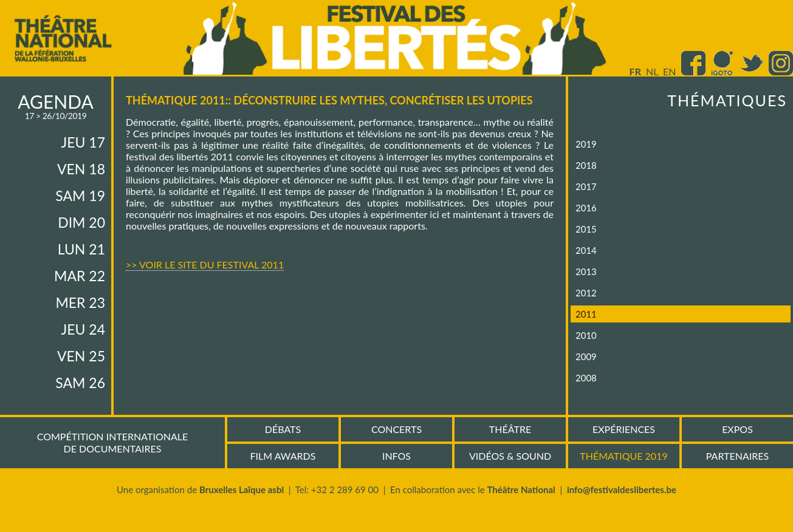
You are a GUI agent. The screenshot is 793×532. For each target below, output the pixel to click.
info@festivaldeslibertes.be (622, 489)
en (669, 71)
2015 (586, 229)
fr (635, 71)
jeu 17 (83, 142)
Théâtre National (521, 489)
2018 (586, 165)
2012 (586, 293)
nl (652, 71)
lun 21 (81, 249)
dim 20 (81, 222)
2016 (586, 208)
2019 (586, 144)
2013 (586, 271)
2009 (586, 356)
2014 (586, 250)
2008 (586, 378)
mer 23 (80, 302)
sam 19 (80, 196)
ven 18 (81, 169)
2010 (586, 335)
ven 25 (81, 356)
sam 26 (80, 383)
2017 (586, 186)
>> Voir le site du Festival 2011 (205, 264)
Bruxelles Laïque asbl (242, 489)
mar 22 (80, 276)
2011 (586, 314)
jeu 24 (83, 329)
